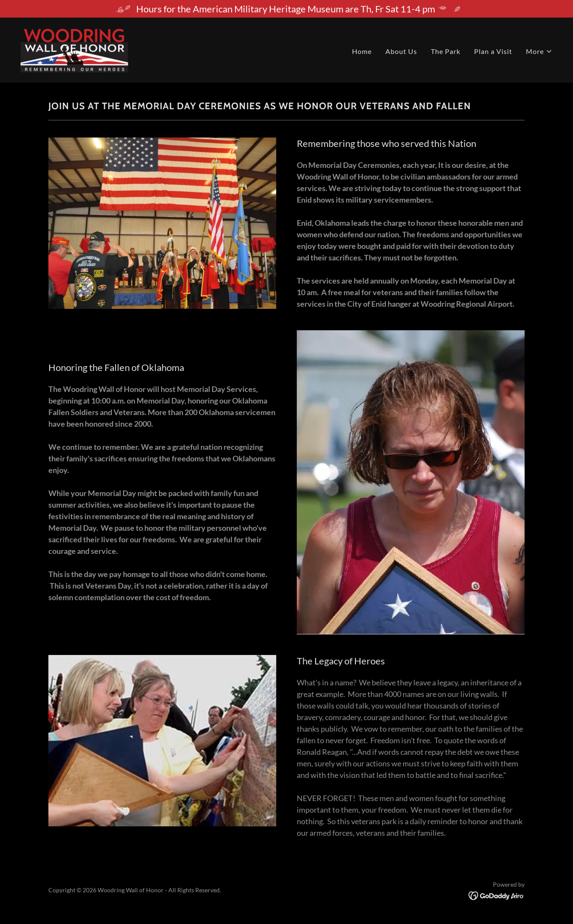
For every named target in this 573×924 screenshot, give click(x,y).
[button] (539, 51)
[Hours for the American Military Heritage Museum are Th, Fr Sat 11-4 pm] (286, 9)
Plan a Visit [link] (493, 51)
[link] (96, 49)
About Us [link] (401, 51)
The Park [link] (446, 51)
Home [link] (362, 51)
